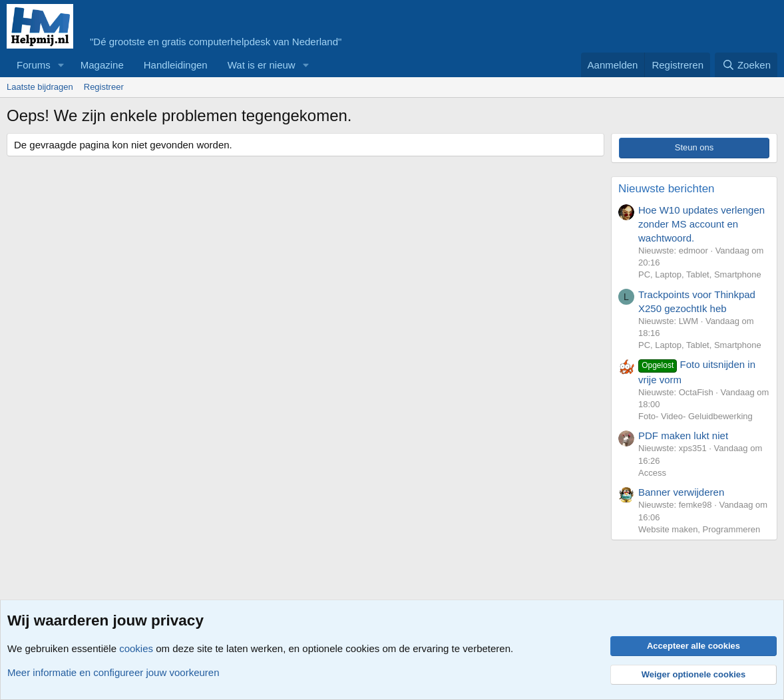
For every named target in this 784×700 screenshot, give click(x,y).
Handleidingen (176, 65)
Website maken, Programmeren (699, 529)
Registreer (104, 87)
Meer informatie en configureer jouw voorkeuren (113, 672)
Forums (34, 65)
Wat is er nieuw (262, 65)
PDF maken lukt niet (683, 436)
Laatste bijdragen (40, 87)
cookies (136, 648)
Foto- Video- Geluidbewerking (695, 416)
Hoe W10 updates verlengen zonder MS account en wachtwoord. (701, 224)
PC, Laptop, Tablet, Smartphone (700, 274)
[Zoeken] (746, 65)
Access (652, 473)
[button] (61, 65)
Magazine (102, 65)
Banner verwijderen (681, 492)
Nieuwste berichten (667, 189)
